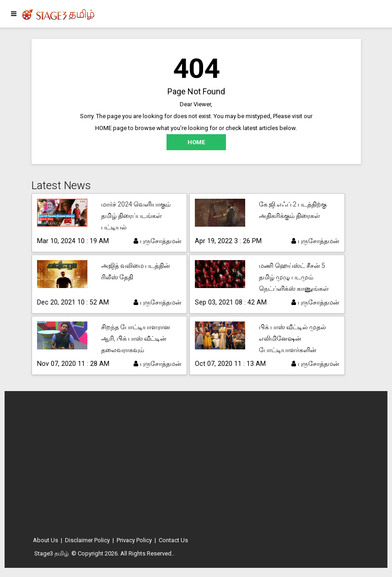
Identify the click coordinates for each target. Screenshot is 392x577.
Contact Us (173, 540)
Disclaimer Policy (87, 540)
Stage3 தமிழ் (51, 553)
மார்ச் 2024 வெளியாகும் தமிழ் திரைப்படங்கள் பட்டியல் (136, 216)
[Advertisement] (196, 467)
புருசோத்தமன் (158, 241)
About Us (46, 540)
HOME (196, 142)
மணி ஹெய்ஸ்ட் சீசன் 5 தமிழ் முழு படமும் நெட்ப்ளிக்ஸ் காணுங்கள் (294, 277)
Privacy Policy (134, 540)
